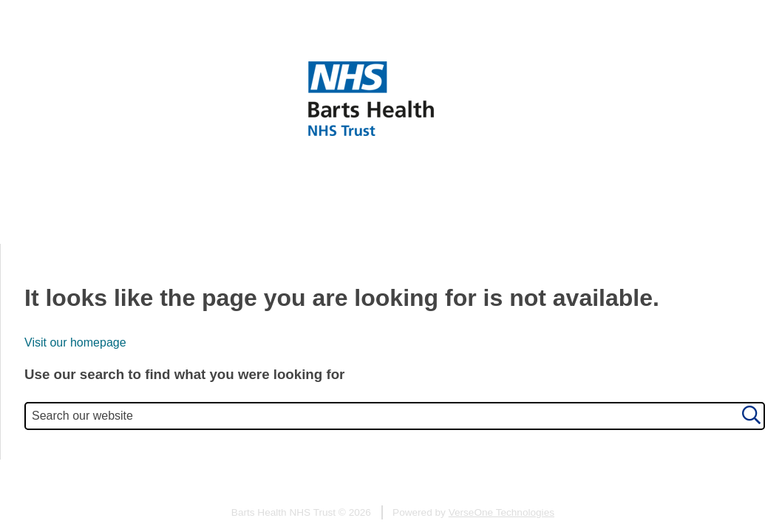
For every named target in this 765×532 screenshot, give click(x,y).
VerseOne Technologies (501, 512)
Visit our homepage (75, 342)
